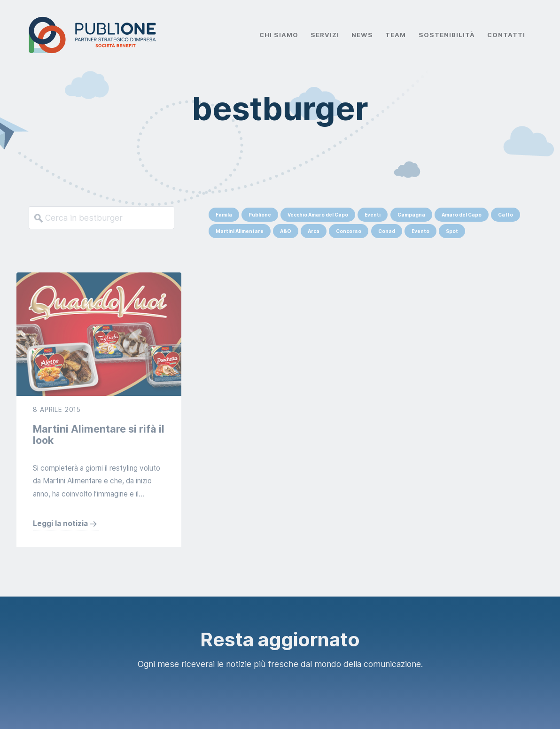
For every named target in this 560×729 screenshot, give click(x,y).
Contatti (506, 35)
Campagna (411, 215)
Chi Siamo (279, 35)
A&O (286, 231)
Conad (387, 231)
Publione (260, 215)
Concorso (349, 231)
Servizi (325, 35)
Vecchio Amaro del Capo (318, 215)
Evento (420, 231)
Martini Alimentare (240, 231)
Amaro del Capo (462, 215)
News (362, 35)
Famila (224, 215)
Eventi (373, 215)
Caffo (506, 215)
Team (396, 35)
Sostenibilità (447, 35)
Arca (314, 231)
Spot (452, 231)
